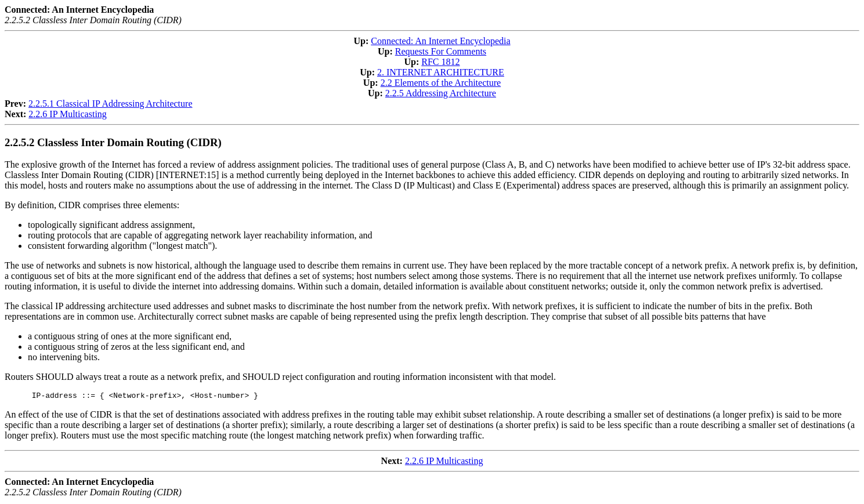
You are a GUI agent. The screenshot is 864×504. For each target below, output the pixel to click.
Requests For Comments (441, 51)
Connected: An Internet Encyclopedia (440, 41)
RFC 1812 (440, 62)
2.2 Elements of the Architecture (441, 83)
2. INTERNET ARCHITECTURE (441, 72)
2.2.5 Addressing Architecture (441, 93)
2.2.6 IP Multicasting (68, 114)
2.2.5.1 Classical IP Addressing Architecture (110, 104)
